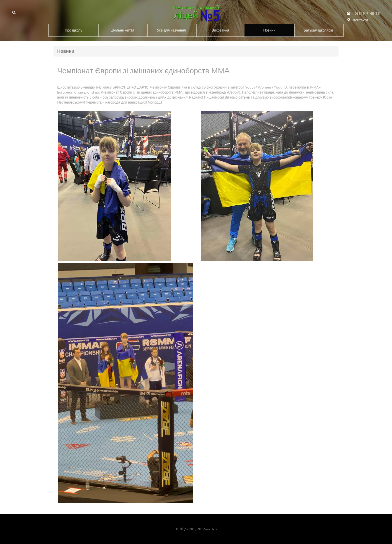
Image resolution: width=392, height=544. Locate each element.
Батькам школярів (318, 30)
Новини (269, 30)
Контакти (360, 20)
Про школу (73, 30)
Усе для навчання (171, 30)
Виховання (220, 30)
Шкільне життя (122, 30)
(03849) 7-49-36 (366, 14)
